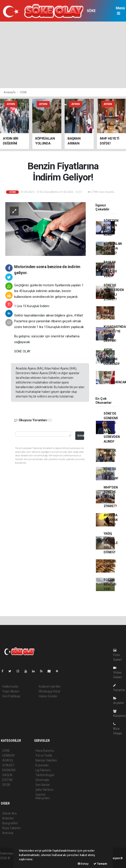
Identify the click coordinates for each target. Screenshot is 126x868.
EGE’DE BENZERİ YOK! (110, 584)
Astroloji (8, 833)
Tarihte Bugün (45, 775)
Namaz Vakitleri (46, 760)
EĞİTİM (7, 780)
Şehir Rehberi (45, 790)
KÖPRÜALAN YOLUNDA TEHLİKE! (113, 248)
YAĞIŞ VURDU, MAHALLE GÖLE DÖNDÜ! (111, 543)
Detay (83, 864)
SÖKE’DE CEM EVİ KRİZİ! (110, 455)
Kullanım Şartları (50, 686)
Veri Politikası (11, 696)
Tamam (100, 864)
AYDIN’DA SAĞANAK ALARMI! (111, 520)
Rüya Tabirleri (11, 828)
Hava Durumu (45, 751)
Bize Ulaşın (118, 729)
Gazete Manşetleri (43, 796)
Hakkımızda (10, 686)
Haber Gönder (48, 696)
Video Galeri (117, 673)
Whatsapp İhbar (49, 691)
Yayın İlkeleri (11, 691)
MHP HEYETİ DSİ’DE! (109, 313)
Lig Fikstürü (43, 770)
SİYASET (8, 765)
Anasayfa (10, 92)
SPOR (6, 785)
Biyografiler (10, 823)
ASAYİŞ (8, 760)
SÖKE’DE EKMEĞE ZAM (110, 566)
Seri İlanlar (43, 785)
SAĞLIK (7, 775)
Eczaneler (42, 765)
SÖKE (91, 11)
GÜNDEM (8, 755)
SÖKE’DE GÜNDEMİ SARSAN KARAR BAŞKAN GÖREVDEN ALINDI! (112, 427)
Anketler (8, 818)
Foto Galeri (117, 655)
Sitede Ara (9, 813)
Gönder (81, 436)
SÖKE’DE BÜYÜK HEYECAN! (111, 474)
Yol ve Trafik (44, 755)
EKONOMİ (9, 770)
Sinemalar (42, 780)
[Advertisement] (63, 55)
